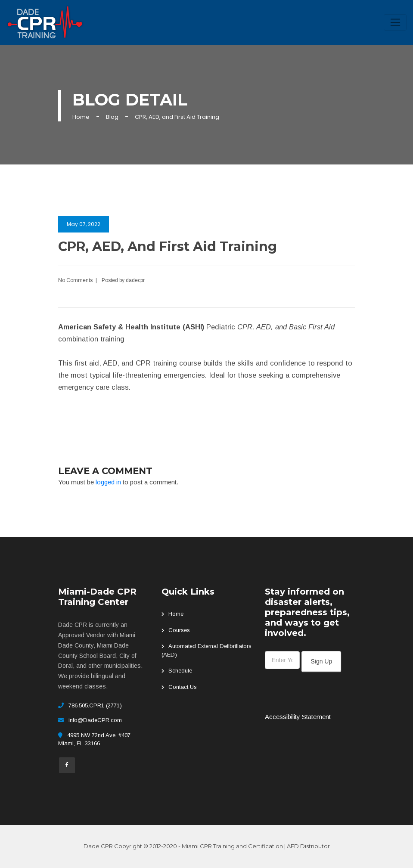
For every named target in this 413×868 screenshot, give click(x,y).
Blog (112, 117)
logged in (108, 482)
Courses (179, 630)
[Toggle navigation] (395, 22)
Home (81, 117)
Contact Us (183, 687)
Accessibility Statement (298, 717)
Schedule (180, 671)
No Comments (75, 280)
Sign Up (321, 661)
